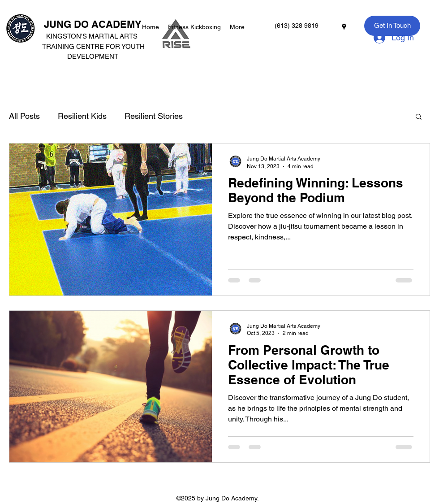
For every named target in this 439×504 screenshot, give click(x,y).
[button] (419, 117)
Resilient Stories (154, 116)
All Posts (24, 116)
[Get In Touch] (392, 26)
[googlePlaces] (344, 27)
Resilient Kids (82, 116)
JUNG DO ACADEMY (93, 24)
